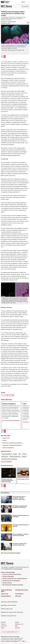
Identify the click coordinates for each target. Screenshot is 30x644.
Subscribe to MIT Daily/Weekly (9, 602)
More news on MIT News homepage (10, 553)
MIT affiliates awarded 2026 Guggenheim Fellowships (20, 507)
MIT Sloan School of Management (11, 581)
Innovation (3, 624)
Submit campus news (7, 609)
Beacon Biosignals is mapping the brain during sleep (20, 535)
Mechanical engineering (15, 456)
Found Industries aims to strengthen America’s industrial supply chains (19, 498)
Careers (16, 640)
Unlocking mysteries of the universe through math (20, 544)
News (16, 626)
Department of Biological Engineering (12, 445)
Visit (2, 640)
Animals (24, 454)
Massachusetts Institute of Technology (10, 637)
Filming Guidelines (6, 596)
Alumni (3, 628)
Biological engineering (7, 454)
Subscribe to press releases (9, 605)
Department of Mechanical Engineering (12, 443)
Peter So (5, 440)
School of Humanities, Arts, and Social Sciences (15, 578)
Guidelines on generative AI (8, 616)
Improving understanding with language (21, 525)
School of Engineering (8, 448)
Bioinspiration (5, 456)
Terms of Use (4, 594)
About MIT (17, 628)
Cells (20, 454)
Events (8, 640)
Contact (20, 640)
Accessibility (8, 641)
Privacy (3, 641)
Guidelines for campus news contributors (12, 612)
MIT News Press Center (22, 590)
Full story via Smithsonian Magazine (11, 420)
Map (5, 640)
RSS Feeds (18, 596)
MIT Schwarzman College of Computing (13, 585)
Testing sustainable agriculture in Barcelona (21, 516)
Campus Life (4, 626)
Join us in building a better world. (10, 632)
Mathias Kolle (6, 438)
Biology (15, 454)
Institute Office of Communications (13, 569)
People (12, 640)
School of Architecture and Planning (12, 574)
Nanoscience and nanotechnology (9, 459)
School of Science (7, 583)
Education (3, 622)
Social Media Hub (15, 641)
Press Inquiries (19, 594)
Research (24, 456)
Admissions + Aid (19, 624)
